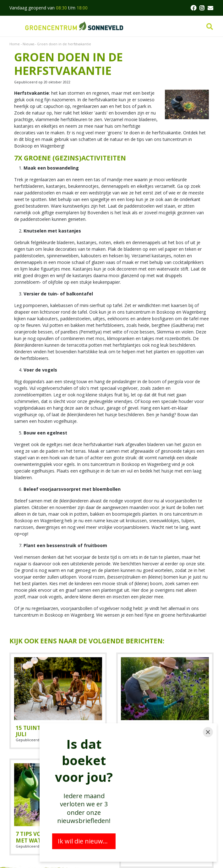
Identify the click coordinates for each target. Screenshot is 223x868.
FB (193, 8)
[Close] (208, 732)
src (210, 27)
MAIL (210, 8)
